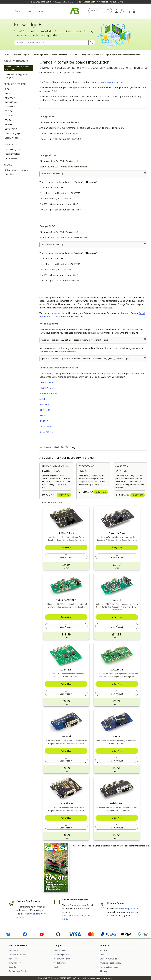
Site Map (104, 971)
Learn (29, 11)
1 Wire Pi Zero (46, 388)
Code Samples (60, 963)
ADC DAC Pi (10, 98)
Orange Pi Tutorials (90, 55)
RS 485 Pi (44, 421)
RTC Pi (8, 120)
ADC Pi (8, 93)
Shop (17, 11)
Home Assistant (12, 158)
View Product (66, 556)
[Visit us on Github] (58, 934)
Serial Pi (8, 124)
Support (41, 11)
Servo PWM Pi (11, 129)
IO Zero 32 (10, 116)
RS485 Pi (66, 737)
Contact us (14, 951)
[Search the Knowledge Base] (51, 42)
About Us (104, 951)
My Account (14, 959)
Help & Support (61, 951)
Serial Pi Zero (46, 432)
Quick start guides (13, 149)
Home (7, 55)
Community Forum (62, 959)
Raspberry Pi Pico (12, 154)
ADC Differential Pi (13, 102)
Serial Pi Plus (46, 427)
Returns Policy (15, 963)
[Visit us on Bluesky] (8, 934)
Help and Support (21, 55)
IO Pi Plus (9, 111)
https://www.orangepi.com (111, 82)
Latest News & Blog (108, 959)
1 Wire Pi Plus (46, 382)
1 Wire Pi (9, 89)
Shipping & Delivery (17, 955)
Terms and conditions (109, 967)
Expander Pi (10, 107)
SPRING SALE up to (51, 2)
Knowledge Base (40, 55)
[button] (134, 11)
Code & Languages (13, 133)
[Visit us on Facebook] (25, 934)
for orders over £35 (100, 2)
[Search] (109, 11)
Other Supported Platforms (64, 55)
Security (12, 967)
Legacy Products (12, 138)
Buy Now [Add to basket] (64, 495)
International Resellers (19, 971)
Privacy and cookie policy (110, 963)
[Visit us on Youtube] (42, 934)
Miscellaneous (11, 174)
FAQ (56, 967)
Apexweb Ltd (108, 978)
